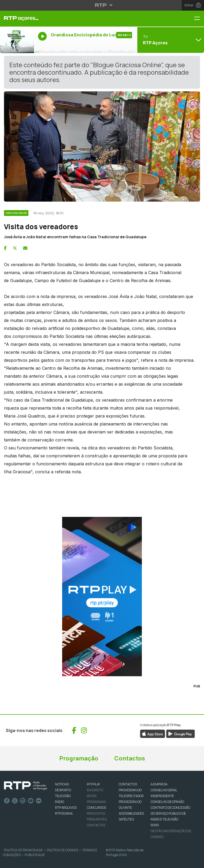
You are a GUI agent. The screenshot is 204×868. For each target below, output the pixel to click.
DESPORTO (63, 790)
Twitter (15, 801)
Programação (79, 758)
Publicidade (35, 855)
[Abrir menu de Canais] (170, 40)
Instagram (23, 801)
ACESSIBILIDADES (131, 813)
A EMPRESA (159, 784)
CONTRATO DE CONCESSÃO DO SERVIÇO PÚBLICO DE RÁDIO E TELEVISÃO (170, 813)
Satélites (126, 819)
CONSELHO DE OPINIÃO (167, 802)
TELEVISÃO (63, 796)
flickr (39, 801)
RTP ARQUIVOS (66, 808)
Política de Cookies (62, 850)
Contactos (130, 758)
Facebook (7, 801)
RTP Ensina (64, 813)
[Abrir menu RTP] (102, 5)
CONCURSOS (96, 808)
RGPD (155, 825)
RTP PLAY (93, 784)
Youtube (31, 801)
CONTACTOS (128, 784)
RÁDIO (59, 802)
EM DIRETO (95, 790)
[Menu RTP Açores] (199, 19)
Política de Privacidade (23, 850)
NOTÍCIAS (62, 784)
